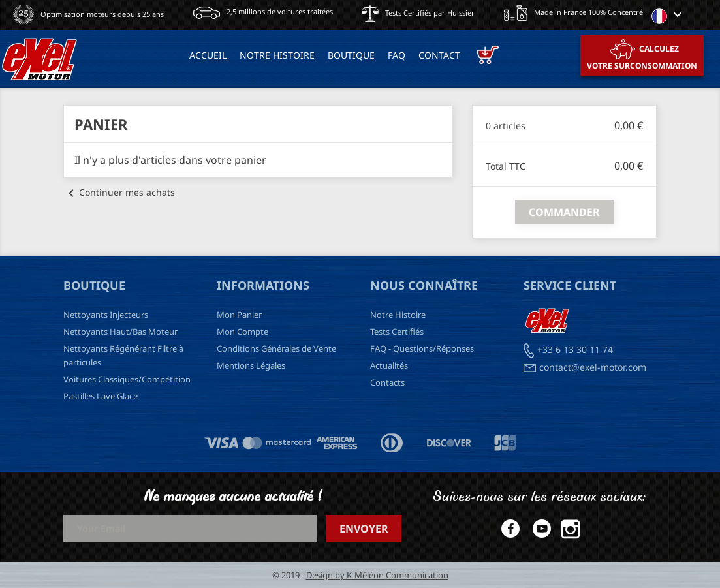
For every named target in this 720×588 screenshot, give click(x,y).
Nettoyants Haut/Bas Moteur (120, 332)
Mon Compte (243, 332)
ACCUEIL (208, 55)
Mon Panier (239, 315)
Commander (564, 212)
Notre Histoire (398, 315)
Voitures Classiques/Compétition (127, 379)
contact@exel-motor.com (593, 367)
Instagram (571, 529)
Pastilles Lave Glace (101, 396)
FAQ (397, 55)
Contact (439, 55)
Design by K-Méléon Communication (377, 575)
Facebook (508, 529)
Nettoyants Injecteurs (106, 315)
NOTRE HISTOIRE (277, 55)
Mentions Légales (251, 365)
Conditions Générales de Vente (276, 348)
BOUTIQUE (351, 55)
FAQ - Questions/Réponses (422, 348)
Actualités (389, 365)
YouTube (539, 529)
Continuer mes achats (119, 192)
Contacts (387, 382)
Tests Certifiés (397, 332)
